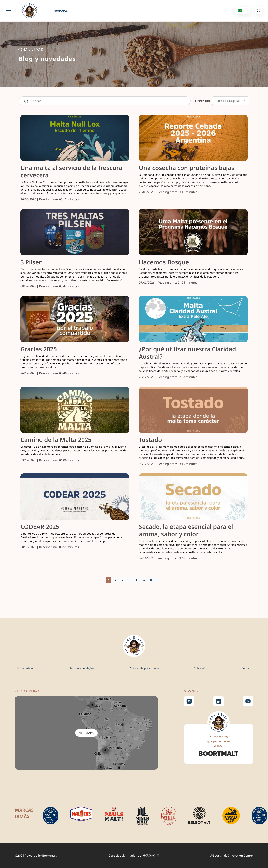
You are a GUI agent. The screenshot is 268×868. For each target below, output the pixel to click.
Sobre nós (200, 668)
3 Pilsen (32, 262)
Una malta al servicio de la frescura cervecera (71, 171)
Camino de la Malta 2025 (56, 440)
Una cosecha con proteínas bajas (187, 168)
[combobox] (105, 101)
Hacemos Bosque (164, 262)
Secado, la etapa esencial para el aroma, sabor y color (186, 530)
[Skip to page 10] (144, 580)
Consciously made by (134, 856)
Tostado (150, 440)
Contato (246, 668)
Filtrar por (202, 101)
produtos (61, 10)
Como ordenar (26, 668)
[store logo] (32, 11)
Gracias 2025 (39, 349)
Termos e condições (82, 668)
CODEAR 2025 (40, 527)
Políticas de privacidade (144, 668)
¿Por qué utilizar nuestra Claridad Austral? (187, 353)
